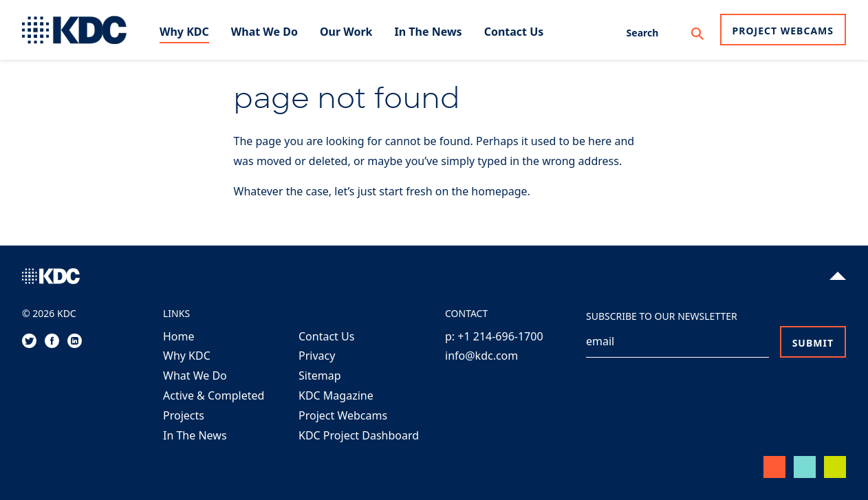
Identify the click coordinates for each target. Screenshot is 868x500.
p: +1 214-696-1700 (494, 336)
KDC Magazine (336, 395)
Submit (813, 343)
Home (179, 336)
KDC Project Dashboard (359, 435)
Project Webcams (783, 31)
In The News (195, 435)
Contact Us (326, 336)
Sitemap (320, 376)
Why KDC (187, 356)
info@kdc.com (481, 356)
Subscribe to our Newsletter (662, 316)
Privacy (317, 356)
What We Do (195, 376)
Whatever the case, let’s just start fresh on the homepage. (382, 191)
